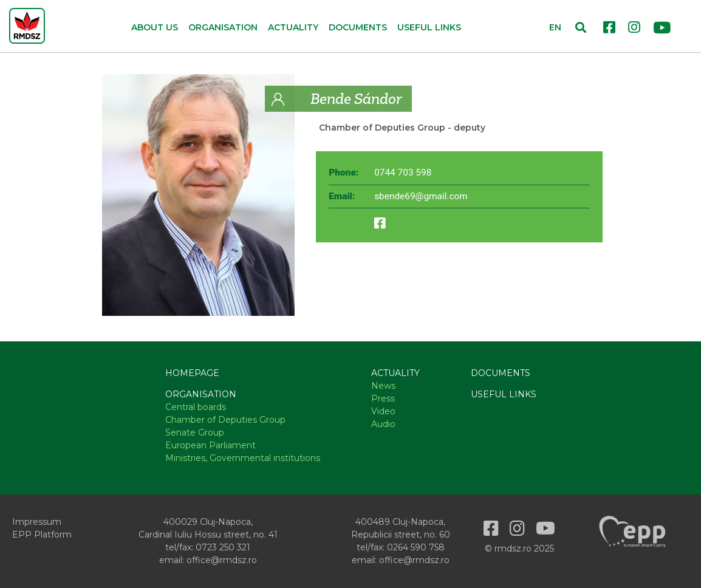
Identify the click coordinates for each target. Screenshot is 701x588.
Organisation (201, 394)
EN (555, 27)
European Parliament (210, 445)
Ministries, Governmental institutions (243, 458)
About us (155, 27)
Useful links (429, 27)
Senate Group (195, 432)
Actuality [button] (293, 27)
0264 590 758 (416, 547)
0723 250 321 (223, 547)
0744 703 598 (403, 173)
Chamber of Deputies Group (382, 128)
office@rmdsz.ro (222, 560)
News (383, 386)
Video (383, 411)
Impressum (37, 522)
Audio (383, 424)
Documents (358, 27)
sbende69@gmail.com (421, 196)
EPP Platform (42, 535)
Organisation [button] (223, 27)
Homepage (192, 373)
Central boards (196, 407)
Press (383, 398)
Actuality (395, 373)
